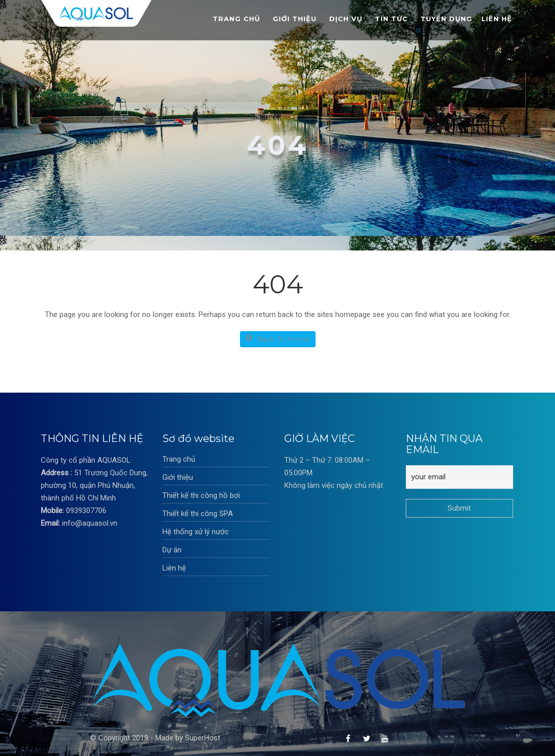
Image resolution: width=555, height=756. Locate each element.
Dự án (172, 550)
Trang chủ (236, 19)
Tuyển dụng (446, 19)
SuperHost (203, 738)
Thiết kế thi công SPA (198, 514)
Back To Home (278, 339)
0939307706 (86, 511)
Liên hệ (497, 19)
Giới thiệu (295, 19)
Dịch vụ (346, 19)
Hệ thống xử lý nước (196, 532)
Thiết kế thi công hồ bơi (201, 495)
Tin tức (391, 19)
